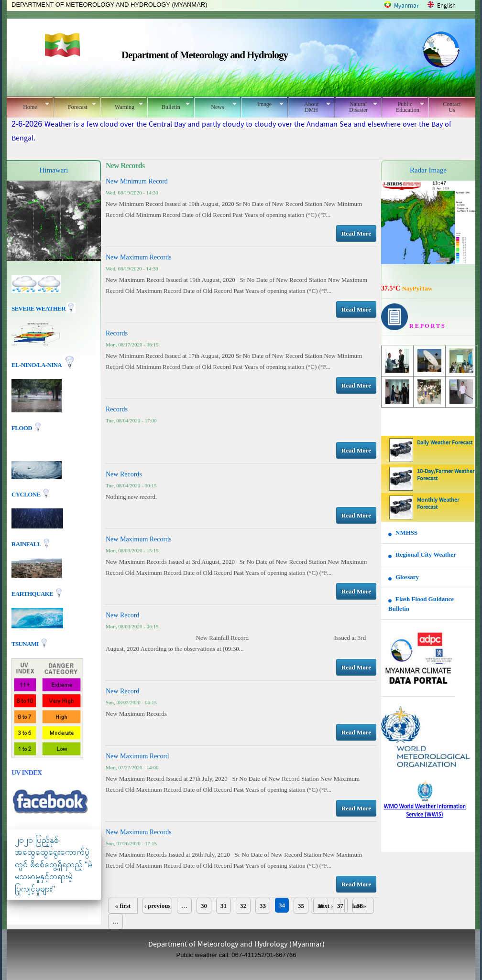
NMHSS (406, 533)
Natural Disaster (356, 107)
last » (359, 906)
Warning (122, 106)
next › (325, 906)
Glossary (407, 577)
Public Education (403, 107)
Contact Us (452, 107)
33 (263, 906)
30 (204, 906)
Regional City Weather (426, 555)
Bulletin (169, 106)
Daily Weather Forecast (445, 443)
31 (224, 906)
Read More (356, 233)
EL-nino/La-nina (36, 365)
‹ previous (157, 906)
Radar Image (428, 170)
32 (243, 906)
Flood (22, 428)
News (215, 106)
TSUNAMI (26, 643)
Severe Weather (44, 308)
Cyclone (27, 494)
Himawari (54, 170)
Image (262, 104)
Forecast (75, 106)
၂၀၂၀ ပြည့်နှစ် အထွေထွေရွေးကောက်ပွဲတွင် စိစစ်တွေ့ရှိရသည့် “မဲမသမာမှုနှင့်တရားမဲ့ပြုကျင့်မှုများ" (54, 865)
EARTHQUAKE (33, 593)
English (446, 6)
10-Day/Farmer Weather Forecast (446, 475)
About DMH (309, 107)
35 (301, 906)
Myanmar (406, 6)
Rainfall (27, 544)
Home (28, 106)
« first (123, 906)
